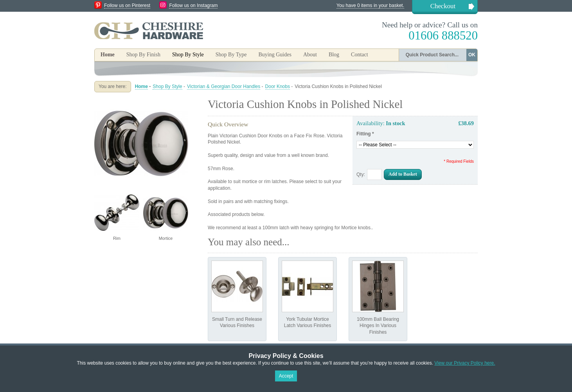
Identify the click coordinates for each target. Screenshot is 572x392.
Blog (334, 55)
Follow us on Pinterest (127, 5)
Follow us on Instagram (193, 5)
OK (472, 55)
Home (108, 55)
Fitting (365, 134)
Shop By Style (167, 86)
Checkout (443, 6)
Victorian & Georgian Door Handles (224, 86)
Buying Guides (275, 55)
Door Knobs (278, 86)
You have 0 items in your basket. (370, 5)
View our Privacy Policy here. (465, 363)
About (310, 55)
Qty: (361, 174)
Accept (286, 376)
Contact (360, 55)
